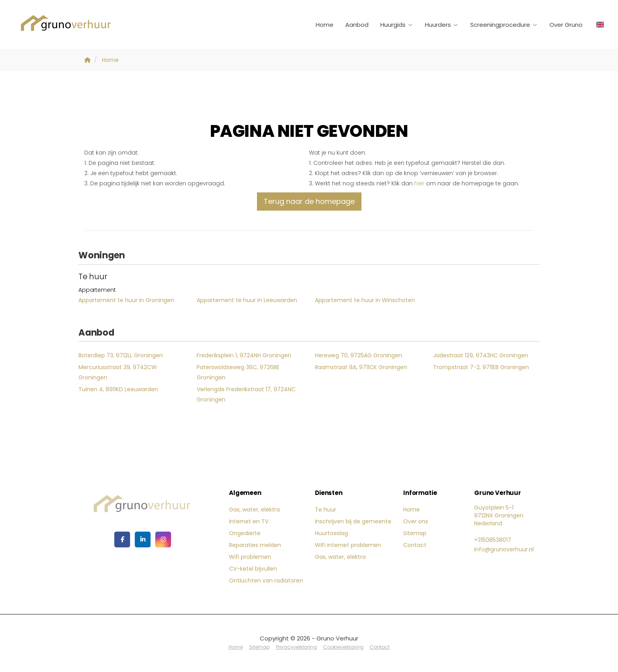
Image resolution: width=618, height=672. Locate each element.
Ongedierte (245, 533)
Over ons (416, 521)
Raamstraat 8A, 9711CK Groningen (361, 367)
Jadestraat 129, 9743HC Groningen (481, 355)
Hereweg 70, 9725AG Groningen (358, 355)
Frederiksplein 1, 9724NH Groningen (244, 355)
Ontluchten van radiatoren (266, 581)
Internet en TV (249, 521)
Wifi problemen (250, 557)
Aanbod (357, 25)
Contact (415, 545)
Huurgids (397, 25)
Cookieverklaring (343, 647)
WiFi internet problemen (348, 545)
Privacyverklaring (296, 647)
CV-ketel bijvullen (253, 569)
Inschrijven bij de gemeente (353, 521)
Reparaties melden (255, 545)
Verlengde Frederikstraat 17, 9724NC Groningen (246, 394)
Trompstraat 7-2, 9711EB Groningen (481, 367)
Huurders (442, 25)
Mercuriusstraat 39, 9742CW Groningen (118, 372)
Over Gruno (566, 25)
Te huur (326, 510)
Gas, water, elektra (254, 510)
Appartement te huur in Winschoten (365, 300)
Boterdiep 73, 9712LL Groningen (121, 355)
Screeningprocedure (504, 25)
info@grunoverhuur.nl (504, 549)
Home (325, 25)
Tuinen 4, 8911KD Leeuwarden (118, 389)
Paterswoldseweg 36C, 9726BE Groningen (238, 372)
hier (419, 183)
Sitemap (415, 533)
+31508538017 (493, 540)
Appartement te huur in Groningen (126, 300)
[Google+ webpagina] (163, 539)
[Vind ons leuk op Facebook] (122, 539)
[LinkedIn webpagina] (143, 539)
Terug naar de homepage (309, 201)
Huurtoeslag (331, 533)
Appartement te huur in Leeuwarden (247, 300)
